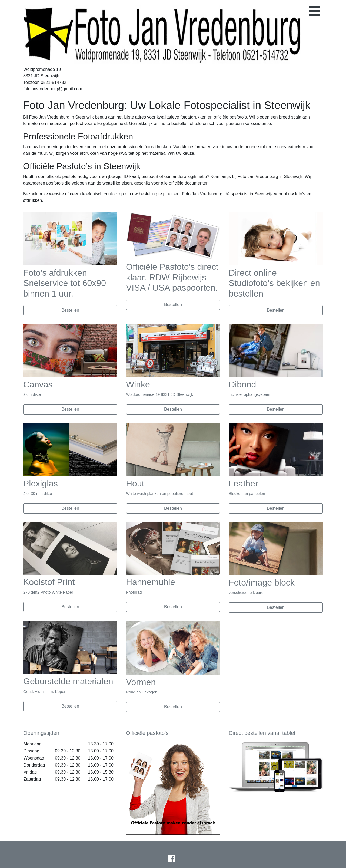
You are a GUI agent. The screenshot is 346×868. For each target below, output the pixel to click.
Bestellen (70, 310)
